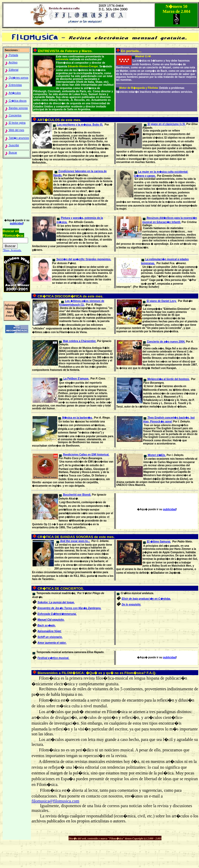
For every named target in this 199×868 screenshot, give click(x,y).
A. (49, 631)
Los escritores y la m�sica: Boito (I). (78, 125)
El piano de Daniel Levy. (160, 301)
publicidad (16, 223)
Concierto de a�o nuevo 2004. (164, 342)
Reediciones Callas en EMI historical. (84, 455)
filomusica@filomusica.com (55, 801)
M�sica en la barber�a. (75, 418)
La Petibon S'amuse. (74, 379)
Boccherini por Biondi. (75, 495)
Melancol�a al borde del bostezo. (167, 379)
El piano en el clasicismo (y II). (165, 124)
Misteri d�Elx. (155, 455)
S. (50, 637)
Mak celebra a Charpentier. (78, 341)
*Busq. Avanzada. (12, 250)
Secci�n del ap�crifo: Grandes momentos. (82, 259)
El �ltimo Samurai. (157, 542)
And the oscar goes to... (73, 541)
